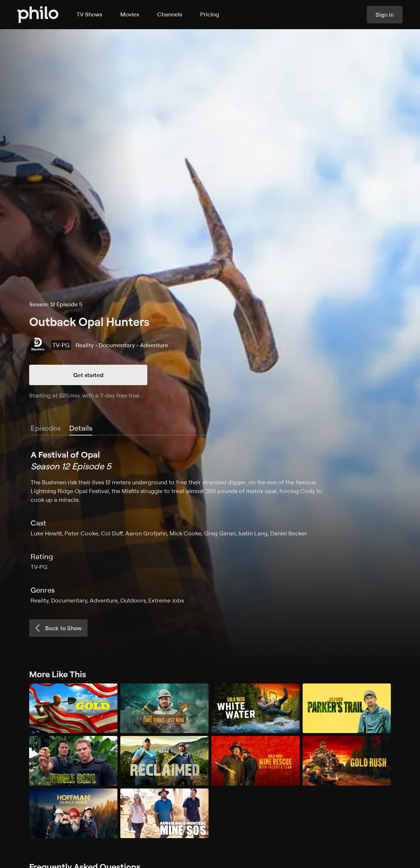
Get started (88, 375)
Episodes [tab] (46, 428)
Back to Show (58, 628)
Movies (130, 14)
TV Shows (89, 14)
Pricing (210, 14)
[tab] (81, 429)
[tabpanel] (210, 527)
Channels (170, 14)
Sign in (385, 15)
